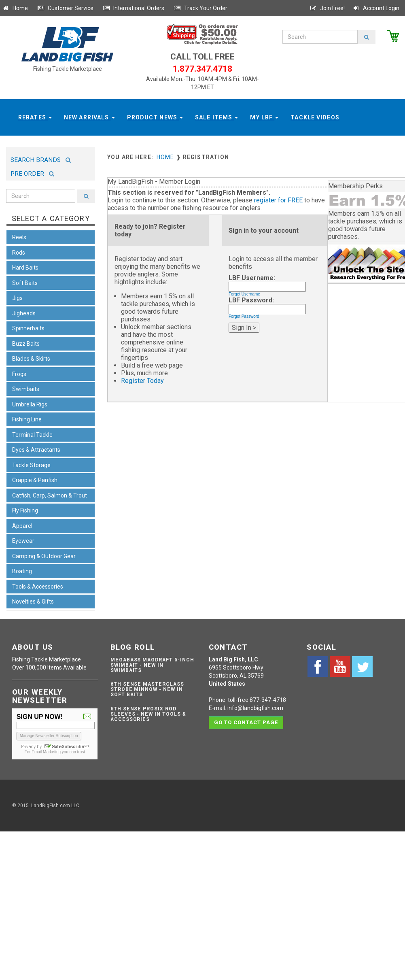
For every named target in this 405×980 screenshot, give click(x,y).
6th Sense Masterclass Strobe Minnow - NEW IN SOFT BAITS (147, 689)
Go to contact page (246, 722)
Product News (155, 117)
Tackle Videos (315, 117)
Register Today (142, 381)
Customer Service (65, 8)
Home (15, 8)
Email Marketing (46, 752)
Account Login (376, 8)
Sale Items (216, 117)
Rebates (35, 117)
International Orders (134, 8)
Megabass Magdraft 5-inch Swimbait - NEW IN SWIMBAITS (152, 665)
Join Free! (327, 8)
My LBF (264, 117)
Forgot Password (244, 316)
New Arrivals (89, 117)
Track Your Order (200, 8)
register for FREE (278, 200)
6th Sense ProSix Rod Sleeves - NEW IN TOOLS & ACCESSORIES (148, 714)
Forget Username (244, 294)
